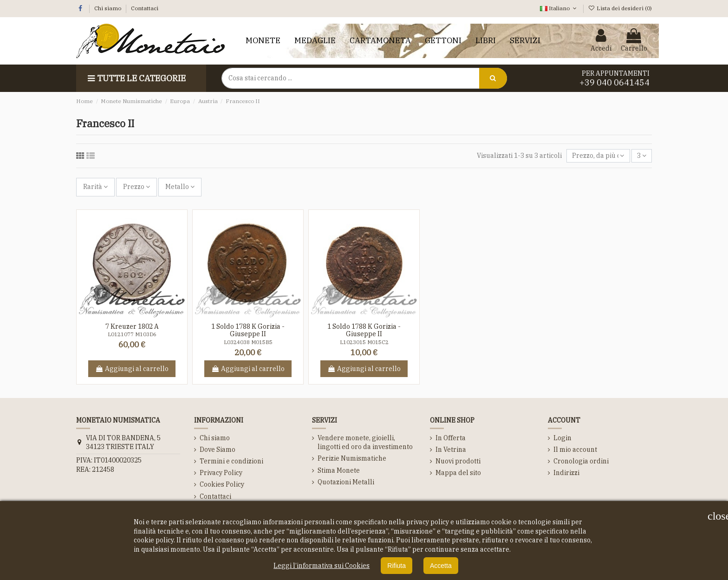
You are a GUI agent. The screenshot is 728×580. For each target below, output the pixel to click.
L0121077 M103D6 (132, 334)
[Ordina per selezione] (598, 156)
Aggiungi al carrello (132, 369)
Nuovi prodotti (458, 461)
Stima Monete (339, 470)
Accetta (441, 566)
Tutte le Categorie (136, 78)
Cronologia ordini (581, 461)
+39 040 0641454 (614, 82)
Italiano (559, 8)
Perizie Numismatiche (352, 458)
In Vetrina (451, 450)
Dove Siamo (218, 450)
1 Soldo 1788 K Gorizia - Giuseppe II (248, 330)
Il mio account (575, 450)
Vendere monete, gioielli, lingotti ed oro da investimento (365, 443)
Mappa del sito (458, 473)
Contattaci (145, 8)
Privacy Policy (221, 473)
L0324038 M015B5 (248, 342)
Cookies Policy (222, 484)
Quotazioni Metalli (346, 482)
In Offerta (451, 438)
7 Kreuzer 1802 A (132, 326)
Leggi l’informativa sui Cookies (322, 566)
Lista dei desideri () (620, 8)
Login (562, 438)
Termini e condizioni (231, 461)
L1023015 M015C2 (364, 342)
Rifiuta (396, 566)
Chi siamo (108, 8)
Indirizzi (566, 473)
